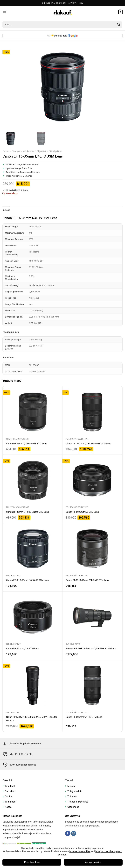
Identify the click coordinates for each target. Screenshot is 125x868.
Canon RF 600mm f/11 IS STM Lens (84, 717)
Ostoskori (10, 791)
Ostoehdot (73, 807)
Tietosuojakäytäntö (78, 802)
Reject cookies (32, 862)
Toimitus (72, 796)
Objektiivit (41, 151)
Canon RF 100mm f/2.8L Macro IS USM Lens (88, 444)
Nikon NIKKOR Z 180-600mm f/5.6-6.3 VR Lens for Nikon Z (32, 719)
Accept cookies (93, 862)
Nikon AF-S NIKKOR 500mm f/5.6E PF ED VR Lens (91, 649)
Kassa (8, 807)
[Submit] (119, 25)
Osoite (8, 796)
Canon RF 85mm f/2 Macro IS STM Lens (27, 444)
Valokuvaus (28, 151)
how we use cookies (80, 851)
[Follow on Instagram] (74, 833)
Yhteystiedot (74, 791)
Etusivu (6, 151)
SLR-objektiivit (56, 151)
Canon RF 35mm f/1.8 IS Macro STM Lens (28, 512)
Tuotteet (16, 151)
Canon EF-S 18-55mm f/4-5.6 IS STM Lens (28, 580)
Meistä (71, 786)
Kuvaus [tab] (6, 210)
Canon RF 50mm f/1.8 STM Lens (82, 512)
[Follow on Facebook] (68, 833)
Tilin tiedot (11, 802)
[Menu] (4, 12)
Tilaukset (10, 786)
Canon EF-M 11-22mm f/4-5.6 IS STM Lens (87, 580)
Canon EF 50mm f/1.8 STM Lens (23, 649)
